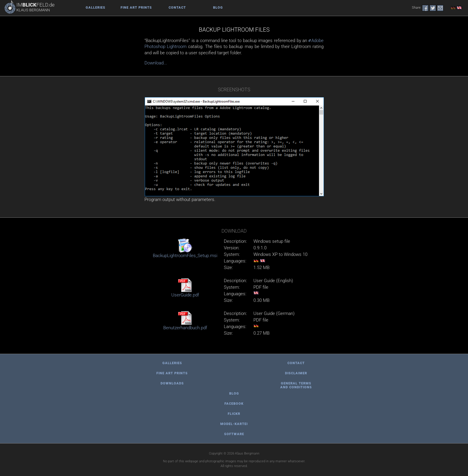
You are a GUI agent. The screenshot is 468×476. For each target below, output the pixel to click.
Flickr (234, 414)
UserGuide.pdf (185, 295)
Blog (218, 8)
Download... (156, 63)
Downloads (172, 383)
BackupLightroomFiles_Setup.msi (185, 256)
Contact (177, 8)
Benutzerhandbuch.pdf (185, 328)
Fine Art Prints (136, 8)
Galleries (96, 8)
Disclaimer (296, 373)
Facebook (234, 404)
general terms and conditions (296, 385)
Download (234, 231)
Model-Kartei (234, 424)
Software (234, 434)
